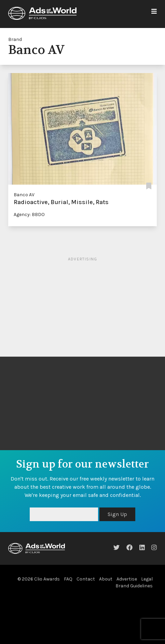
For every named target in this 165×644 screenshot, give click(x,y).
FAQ (68, 579)
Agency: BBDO (29, 214)
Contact (86, 579)
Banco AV (24, 195)
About (106, 579)
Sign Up (117, 514)
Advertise (127, 579)
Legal (147, 579)
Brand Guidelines (134, 586)
